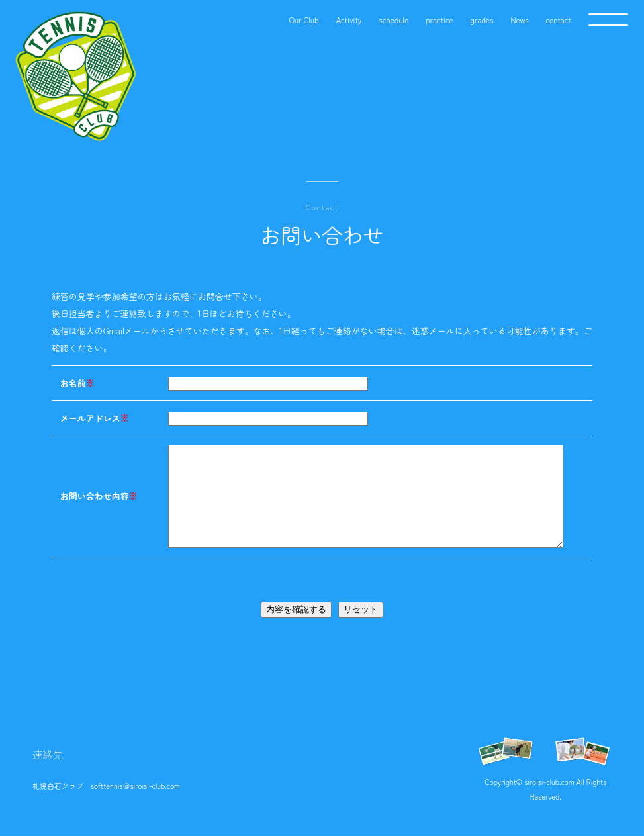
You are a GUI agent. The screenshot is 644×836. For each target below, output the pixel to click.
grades (482, 20)
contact (559, 20)
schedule (393, 20)
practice (439, 20)
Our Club (303, 20)
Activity (349, 20)
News (520, 20)
